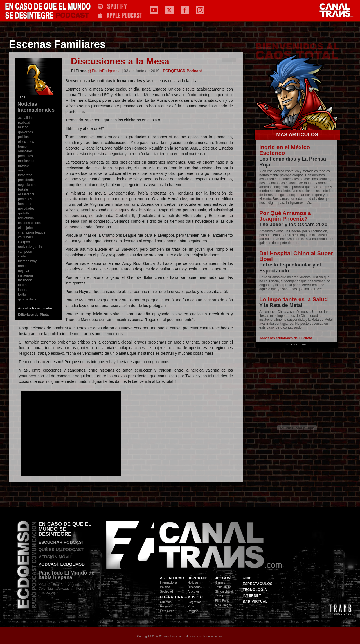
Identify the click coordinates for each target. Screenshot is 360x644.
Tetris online (223, 587)
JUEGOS (223, 578)
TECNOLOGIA (255, 590)
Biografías (195, 602)
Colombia (48, 589)
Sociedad (166, 591)
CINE (247, 578)
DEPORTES (198, 578)
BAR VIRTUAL (255, 602)
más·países (47, 593)
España (59, 585)
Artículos (194, 591)
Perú (79, 589)
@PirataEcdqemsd (104, 71)
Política (165, 587)
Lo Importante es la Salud (293, 299)
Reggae (193, 611)
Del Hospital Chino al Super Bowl (296, 256)
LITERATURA (172, 597)
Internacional (169, 582)
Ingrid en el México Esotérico (285, 150)
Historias (166, 606)
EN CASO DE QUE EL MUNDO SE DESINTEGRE (65, 529)
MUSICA (195, 597)
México (44, 585)
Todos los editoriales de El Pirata (286, 338)
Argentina (75, 585)
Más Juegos (223, 605)
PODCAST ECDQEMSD (62, 564)
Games (220, 582)
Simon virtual (224, 591)
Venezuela (64, 589)
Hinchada (194, 587)
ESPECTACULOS (256, 584)
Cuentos (166, 602)
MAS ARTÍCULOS (297, 135)
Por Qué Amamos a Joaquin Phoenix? (285, 216)
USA (90, 589)
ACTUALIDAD (172, 578)
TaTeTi (220, 596)
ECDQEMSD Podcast (182, 71)
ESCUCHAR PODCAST (61, 542)
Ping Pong (222, 600)
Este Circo (167, 611)
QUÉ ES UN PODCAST (61, 549)
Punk (191, 606)
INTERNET (252, 596)
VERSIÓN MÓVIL (55, 557)
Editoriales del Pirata (33, 315)
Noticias (193, 582)
